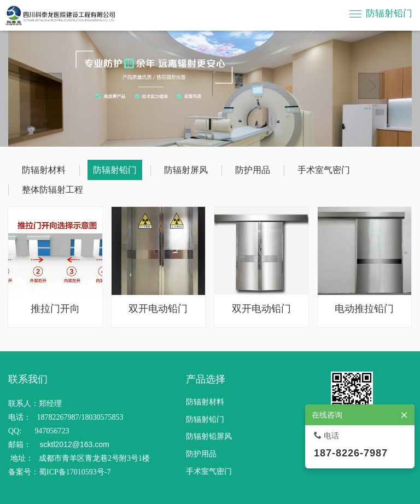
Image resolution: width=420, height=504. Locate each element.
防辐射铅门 (389, 13)
